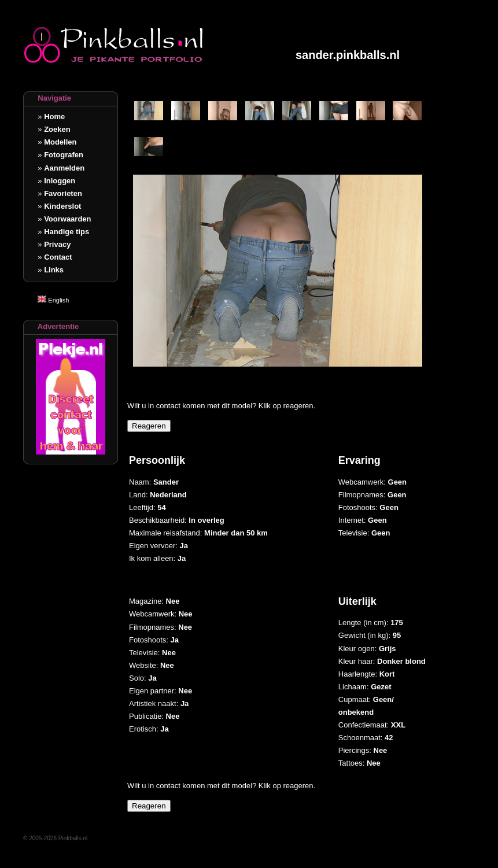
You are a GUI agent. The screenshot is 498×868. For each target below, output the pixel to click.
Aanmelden (64, 168)
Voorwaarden (67, 219)
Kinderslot (62, 206)
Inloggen (60, 181)
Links (54, 270)
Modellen (60, 142)
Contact (58, 257)
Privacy (57, 244)
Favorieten (63, 193)
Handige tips (67, 232)
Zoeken (57, 129)
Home (54, 117)
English (53, 300)
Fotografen (64, 155)
